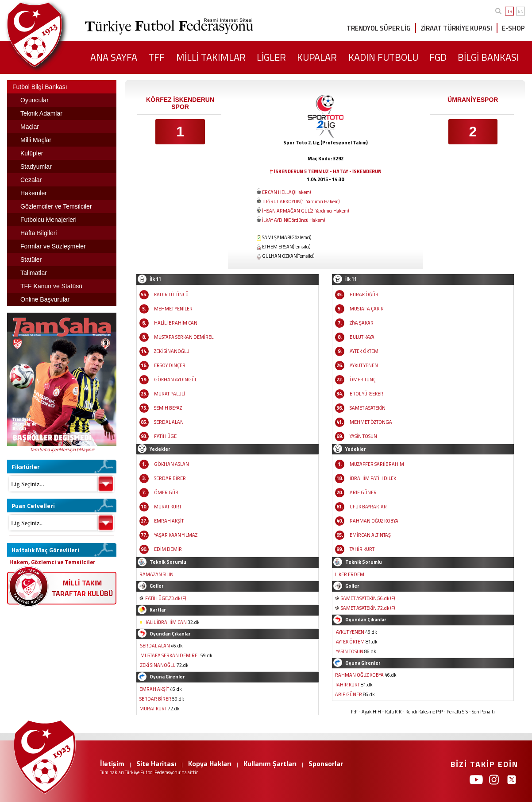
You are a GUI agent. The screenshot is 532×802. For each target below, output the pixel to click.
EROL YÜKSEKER (366, 394)
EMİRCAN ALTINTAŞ (370, 535)
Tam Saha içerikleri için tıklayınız (62, 449)
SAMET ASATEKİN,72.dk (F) (368, 608)
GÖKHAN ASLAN (172, 464)
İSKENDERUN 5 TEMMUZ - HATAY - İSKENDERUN (328, 171)
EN (521, 11)
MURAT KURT (168, 507)
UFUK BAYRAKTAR (368, 507)
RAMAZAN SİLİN (156, 574)
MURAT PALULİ (170, 394)
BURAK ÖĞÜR (364, 294)
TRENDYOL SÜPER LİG (379, 28)
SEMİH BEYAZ (168, 408)
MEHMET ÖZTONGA (371, 422)
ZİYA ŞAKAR (362, 323)
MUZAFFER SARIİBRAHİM (377, 464)
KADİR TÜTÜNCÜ (171, 294)
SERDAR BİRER (170, 478)
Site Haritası (156, 763)
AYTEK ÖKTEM (364, 351)
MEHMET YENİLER (173, 309)
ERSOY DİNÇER (170, 365)
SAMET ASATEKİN (368, 408)
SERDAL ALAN (169, 422)
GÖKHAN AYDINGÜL (175, 380)
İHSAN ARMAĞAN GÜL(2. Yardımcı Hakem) (305, 211)
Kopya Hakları (210, 763)
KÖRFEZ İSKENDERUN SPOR (180, 103)
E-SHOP (513, 28)
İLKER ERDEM (350, 574)
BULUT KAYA (362, 337)
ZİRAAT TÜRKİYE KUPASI (456, 28)
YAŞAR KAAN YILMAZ (176, 535)
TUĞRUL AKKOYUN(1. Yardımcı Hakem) (301, 201)
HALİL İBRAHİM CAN (176, 323)
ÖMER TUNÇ (363, 380)
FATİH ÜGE (165, 436)
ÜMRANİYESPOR (473, 100)
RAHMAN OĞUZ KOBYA (374, 521)
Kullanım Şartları (270, 763)
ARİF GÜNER (363, 492)
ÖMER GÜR (166, 492)
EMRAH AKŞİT (169, 521)
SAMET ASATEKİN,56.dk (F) (368, 598)
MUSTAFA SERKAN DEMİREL (184, 337)
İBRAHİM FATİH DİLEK (373, 478)
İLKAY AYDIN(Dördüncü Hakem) (293, 220)
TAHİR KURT (362, 549)
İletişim (112, 763)
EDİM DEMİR (168, 549)
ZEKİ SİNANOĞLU (172, 351)
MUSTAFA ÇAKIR (367, 309)
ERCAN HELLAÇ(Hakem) (286, 192)
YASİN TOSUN (363, 436)
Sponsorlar (326, 763)
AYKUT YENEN (364, 365)
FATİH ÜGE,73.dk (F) (166, 598)
